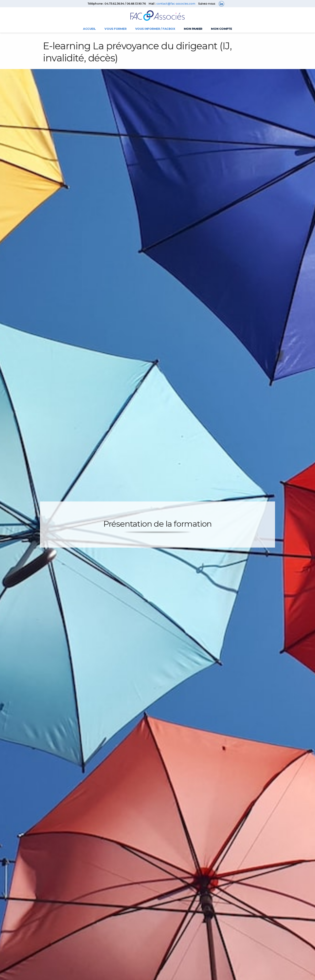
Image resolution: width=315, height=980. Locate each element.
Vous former (115, 29)
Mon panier (193, 29)
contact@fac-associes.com (176, 4)
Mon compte (221, 29)
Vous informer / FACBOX (155, 29)
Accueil (89, 29)
